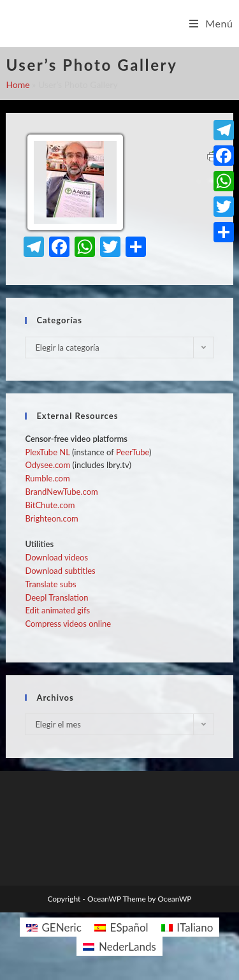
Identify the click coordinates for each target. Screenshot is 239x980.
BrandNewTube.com (61, 492)
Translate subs (50, 584)
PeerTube (133, 452)
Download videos (56, 557)
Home (18, 84)
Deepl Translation (56, 597)
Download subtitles (60, 571)
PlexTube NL (47, 452)
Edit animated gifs (57, 610)
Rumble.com (47, 478)
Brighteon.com (51, 518)
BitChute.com (50, 505)
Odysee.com (47, 465)
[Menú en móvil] (211, 24)
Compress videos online (68, 624)
